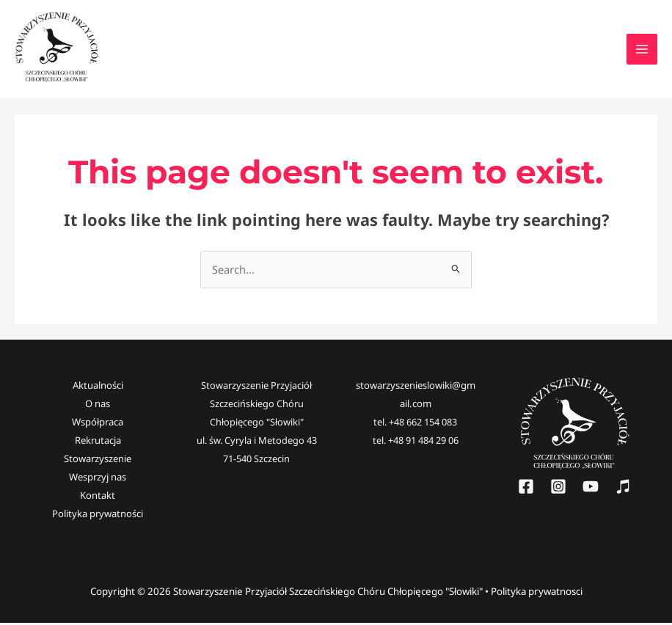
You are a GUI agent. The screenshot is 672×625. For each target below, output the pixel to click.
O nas (98, 407)
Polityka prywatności (98, 516)
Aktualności (98, 389)
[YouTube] (591, 490)
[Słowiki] (623, 490)
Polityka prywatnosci (537, 593)
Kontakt (98, 498)
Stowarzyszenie (98, 461)
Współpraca (98, 425)
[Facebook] (526, 490)
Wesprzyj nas (98, 480)
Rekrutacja (98, 443)
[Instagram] (558, 490)
